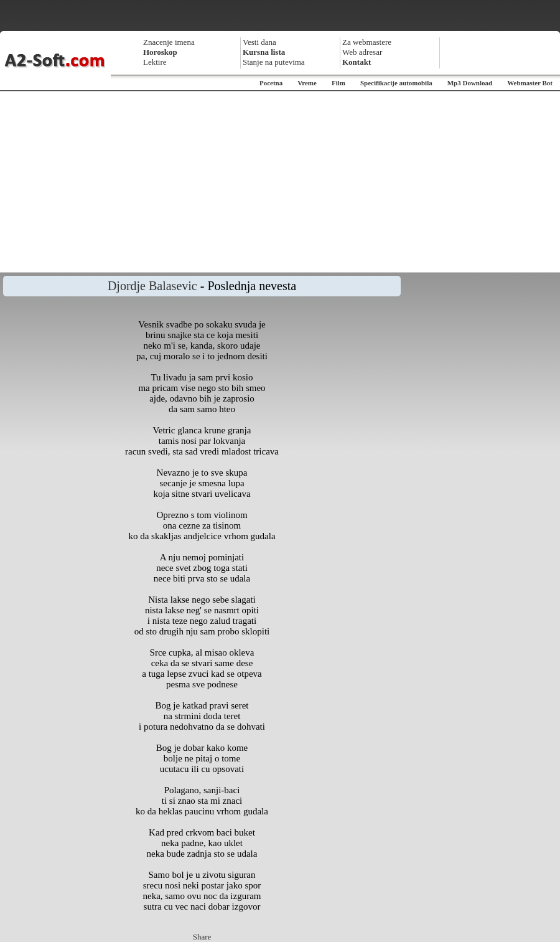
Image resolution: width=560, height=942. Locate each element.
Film (338, 83)
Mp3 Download (470, 83)
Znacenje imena (169, 42)
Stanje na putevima (274, 62)
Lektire (155, 62)
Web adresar (362, 52)
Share (202, 937)
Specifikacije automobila (396, 83)
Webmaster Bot (530, 83)
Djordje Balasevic (152, 286)
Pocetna (271, 83)
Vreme (307, 83)
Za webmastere (367, 42)
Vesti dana (259, 42)
